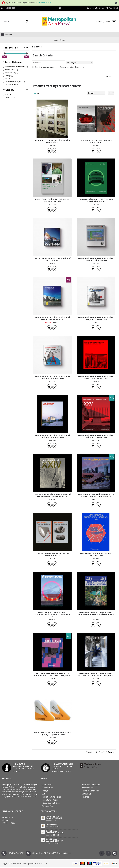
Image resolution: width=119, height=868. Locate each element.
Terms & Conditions (89, 791)
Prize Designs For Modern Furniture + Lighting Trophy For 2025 (52, 733)
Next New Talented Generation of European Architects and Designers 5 (96, 674)
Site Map (85, 797)
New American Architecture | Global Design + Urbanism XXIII (96, 377)
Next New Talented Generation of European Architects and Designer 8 (52, 674)
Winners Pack (47, 806)
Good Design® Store (51, 803)
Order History (8, 823)
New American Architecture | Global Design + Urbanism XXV (96, 436)
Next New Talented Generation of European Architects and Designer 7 (96, 613)
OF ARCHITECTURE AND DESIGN (23, 768)
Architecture (47, 788)
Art (43, 794)
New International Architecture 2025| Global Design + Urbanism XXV (96, 495)
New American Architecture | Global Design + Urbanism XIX (96, 259)
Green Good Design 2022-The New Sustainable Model (52, 200)
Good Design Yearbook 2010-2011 (55, 840)
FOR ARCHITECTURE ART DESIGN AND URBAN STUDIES (63, 768)
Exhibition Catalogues (51, 797)
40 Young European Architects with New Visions (52, 141)
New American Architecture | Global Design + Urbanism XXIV (52, 436)
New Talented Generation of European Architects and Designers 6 (52, 614)
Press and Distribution (90, 785)
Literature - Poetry (50, 800)
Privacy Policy (87, 788)
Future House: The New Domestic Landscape (96, 141)
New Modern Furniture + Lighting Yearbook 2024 (96, 554)
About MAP (47, 785)
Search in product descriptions (71, 67)
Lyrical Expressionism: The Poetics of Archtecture (52, 259)
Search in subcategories (43, 67)
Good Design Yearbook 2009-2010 (55, 832)
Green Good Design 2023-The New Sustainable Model (96, 200)
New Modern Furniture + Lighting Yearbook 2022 (52, 554)
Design (45, 791)
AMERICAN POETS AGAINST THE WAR (54, 817)
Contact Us (86, 794)
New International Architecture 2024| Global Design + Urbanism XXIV (52, 495)
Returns (6, 820)
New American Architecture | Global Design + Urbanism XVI (52, 318)
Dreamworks (51, 825)
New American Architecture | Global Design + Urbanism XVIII (52, 377)
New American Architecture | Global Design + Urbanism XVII (96, 318)
